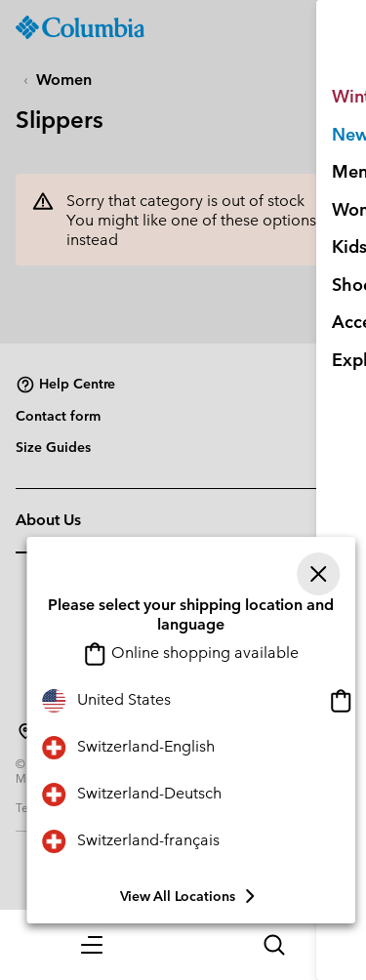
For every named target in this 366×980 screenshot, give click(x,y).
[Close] (318, 574)
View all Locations (191, 896)
